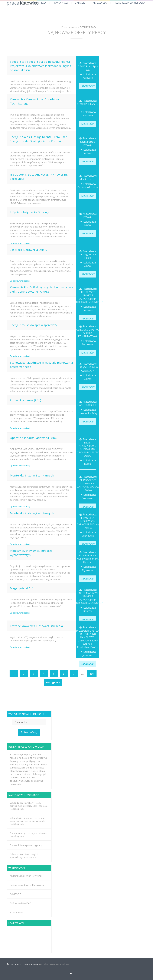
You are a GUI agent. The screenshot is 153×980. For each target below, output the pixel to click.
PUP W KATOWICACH (21, 903)
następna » (53, 682)
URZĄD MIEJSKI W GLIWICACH (88, 367)
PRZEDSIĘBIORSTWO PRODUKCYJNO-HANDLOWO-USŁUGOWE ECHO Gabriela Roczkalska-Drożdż (88, 637)
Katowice (88, 76)
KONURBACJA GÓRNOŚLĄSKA (130, 3)
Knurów (88, 609)
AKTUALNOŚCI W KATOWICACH (27, 876)
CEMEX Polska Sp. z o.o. (88, 104)
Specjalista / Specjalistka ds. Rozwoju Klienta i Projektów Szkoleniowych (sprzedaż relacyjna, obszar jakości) (41, 66)
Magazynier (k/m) (22, 588)
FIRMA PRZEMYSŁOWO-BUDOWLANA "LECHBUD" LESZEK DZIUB (88, 448)
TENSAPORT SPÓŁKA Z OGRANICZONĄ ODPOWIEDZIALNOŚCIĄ (90, 295)
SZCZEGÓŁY (88, 86)
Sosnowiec (88, 496)
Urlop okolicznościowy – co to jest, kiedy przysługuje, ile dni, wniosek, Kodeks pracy (28, 821)
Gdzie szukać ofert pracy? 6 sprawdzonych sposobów (24, 856)
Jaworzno (88, 654)
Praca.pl (88, 215)
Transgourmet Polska (88, 255)
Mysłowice (88, 343)
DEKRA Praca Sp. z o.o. (88, 66)
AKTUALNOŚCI (100, 3)
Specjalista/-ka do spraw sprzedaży (34, 325)
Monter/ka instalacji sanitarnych (32, 475)
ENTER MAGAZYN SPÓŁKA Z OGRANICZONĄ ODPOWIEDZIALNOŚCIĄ (90, 596)
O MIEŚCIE (80, 3)
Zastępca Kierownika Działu (28, 250)
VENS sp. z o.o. (88, 178)
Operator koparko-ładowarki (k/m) (33, 438)
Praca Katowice (69, 27)
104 (92, 674)
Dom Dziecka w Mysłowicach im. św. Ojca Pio (88, 557)
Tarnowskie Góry (88, 411)
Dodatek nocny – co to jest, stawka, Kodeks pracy (28, 834)
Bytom (88, 462)
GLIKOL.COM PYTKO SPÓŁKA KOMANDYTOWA (88, 331)
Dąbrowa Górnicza (88, 186)
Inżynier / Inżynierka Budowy (29, 212)
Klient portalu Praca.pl (88, 142)
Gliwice (88, 223)
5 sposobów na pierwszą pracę (26, 845)
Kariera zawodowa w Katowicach (27, 885)
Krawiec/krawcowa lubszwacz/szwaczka (36, 626)
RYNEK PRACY (61, 3)
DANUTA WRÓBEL (88, 403)
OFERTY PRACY (39, 3)
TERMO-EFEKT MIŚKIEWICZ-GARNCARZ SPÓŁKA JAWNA (88, 484)
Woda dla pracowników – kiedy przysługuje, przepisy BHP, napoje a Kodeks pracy (29, 806)
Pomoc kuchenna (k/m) (25, 400)
